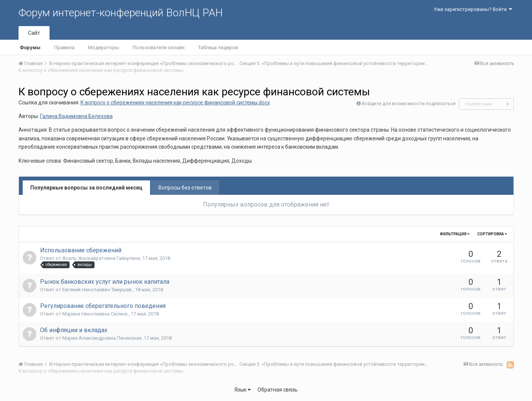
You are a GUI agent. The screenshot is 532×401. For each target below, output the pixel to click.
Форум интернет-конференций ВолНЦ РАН (121, 13)
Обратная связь (278, 390)
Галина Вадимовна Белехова (76, 116)
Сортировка (492, 234)
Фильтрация (455, 234)
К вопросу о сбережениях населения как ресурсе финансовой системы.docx (175, 103)
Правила (64, 47)
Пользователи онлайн (159, 47)
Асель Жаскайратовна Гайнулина (101, 258)
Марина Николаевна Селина (95, 314)
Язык (243, 390)
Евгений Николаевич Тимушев (98, 290)
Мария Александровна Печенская (102, 338)
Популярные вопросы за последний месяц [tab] (86, 188)
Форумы (30, 47)
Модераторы (104, 47)
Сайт (34, 33)
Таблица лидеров (218, 47)
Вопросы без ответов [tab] (185, 188)
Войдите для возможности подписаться (409, 103)
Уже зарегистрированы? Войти (473, 9)
